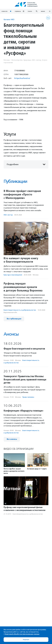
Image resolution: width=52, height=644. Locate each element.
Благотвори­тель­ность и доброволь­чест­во (20, 310)
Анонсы (11, 334)
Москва (36, 275)
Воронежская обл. (10, 312)
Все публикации (14, 319)
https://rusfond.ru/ (22, 78)
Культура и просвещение (13, 275)
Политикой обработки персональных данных (22, 634)
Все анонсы (12, 439)
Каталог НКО (9, 19)
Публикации (15, 181)
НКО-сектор (8, 215)
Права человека (28, 397)
